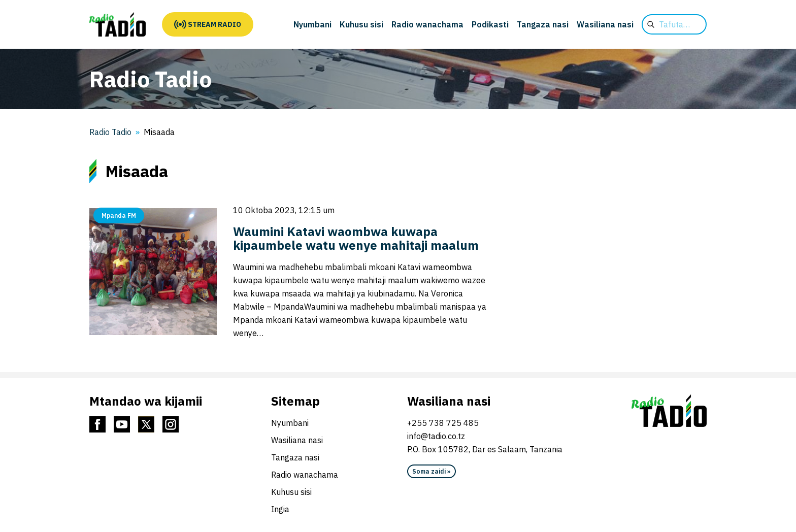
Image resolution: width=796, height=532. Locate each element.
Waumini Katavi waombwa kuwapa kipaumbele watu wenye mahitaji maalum (356, 238)
